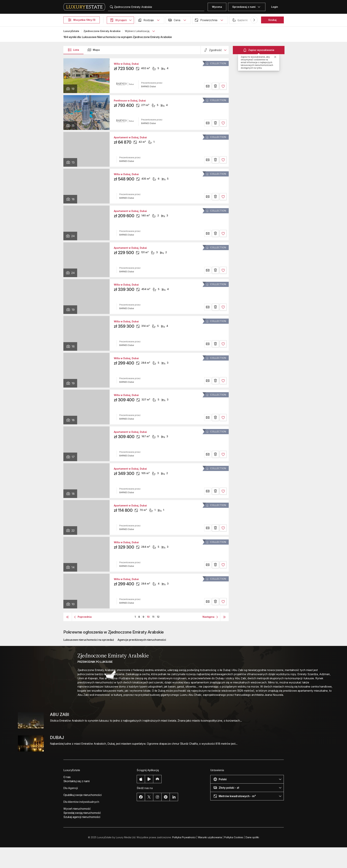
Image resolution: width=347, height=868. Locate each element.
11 (153, 617)
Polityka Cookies (234, 837)
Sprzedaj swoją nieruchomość (82, 813)
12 (158, 617)
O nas (67, 777)
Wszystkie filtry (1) (82, 20)
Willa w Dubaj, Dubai (126, 64)
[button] (120, 20)
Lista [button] (73, 50)
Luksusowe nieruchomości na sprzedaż (89, 640)
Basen (295, 20)
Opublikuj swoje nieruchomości (82, 795)
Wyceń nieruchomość (77, 809)
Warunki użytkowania (210, 837)
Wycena (217, 7)
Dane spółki (252, 837)
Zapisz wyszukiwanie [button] (259, 50)
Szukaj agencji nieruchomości (82, 817)
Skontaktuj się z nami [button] (76, 781)
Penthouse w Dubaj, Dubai (130, 101)
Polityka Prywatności (184, 837)
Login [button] (275, 7)
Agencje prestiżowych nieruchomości (142, 640)
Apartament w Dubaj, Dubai (130, 137)
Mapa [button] (94, 50)
